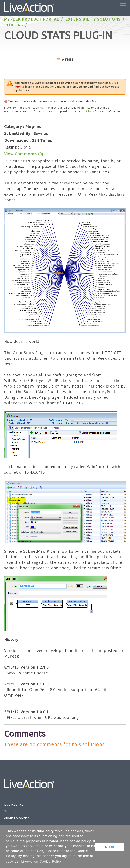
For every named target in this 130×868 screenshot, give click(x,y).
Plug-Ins (14, 25)
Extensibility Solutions (93, 19)
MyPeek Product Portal (32, 19)
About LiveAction (17, 818)
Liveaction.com (15, 804)
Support (10, 811)
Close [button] (110, 847)
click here (88, 111)
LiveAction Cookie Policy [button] (42, 861)
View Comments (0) (24, 154)
